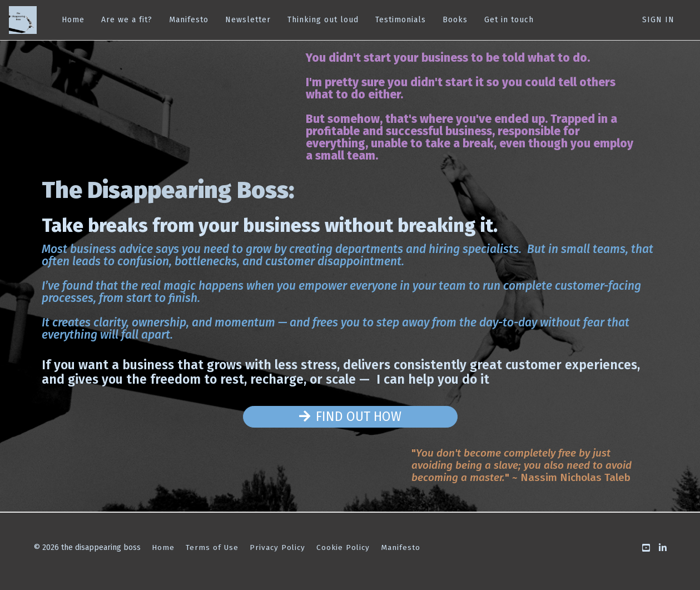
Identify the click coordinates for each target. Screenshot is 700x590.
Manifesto (189, 20)
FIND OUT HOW (350, 417)
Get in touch (509, 20)
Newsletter (248, 20)
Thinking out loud (323, 20)
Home (73, 20)
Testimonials (401, 20)
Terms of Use (212, 547)
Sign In (658, 20)
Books (455, 20)
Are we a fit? (127, 20)
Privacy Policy (277, 547)
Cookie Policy (343, 547)
